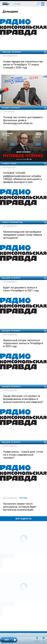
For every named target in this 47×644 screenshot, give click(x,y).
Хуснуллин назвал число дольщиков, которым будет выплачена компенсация (20, 507)
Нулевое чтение (9, 164)
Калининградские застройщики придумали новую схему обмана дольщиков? (22, 235)
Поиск (38, 4)
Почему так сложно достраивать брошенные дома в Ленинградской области (23, 120)
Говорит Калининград (12, 222)
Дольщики (10, 12)
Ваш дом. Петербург (11, 278)
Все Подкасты (23, 519)
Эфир (44, 641)
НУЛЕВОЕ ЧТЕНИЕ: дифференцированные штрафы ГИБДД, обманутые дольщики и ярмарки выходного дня (22, 178)
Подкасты (37, 641)
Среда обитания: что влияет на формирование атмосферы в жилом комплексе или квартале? (23, 399)
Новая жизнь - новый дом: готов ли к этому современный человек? (23, 455)
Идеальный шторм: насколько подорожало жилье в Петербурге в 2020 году (23, 343)
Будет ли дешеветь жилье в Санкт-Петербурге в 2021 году (21, 289)
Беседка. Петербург (11, 108)
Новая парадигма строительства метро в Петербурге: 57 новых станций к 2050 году (23, 65)
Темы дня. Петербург (12, 52)
